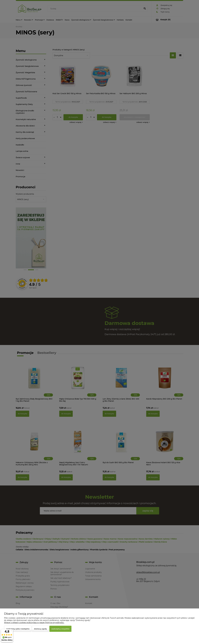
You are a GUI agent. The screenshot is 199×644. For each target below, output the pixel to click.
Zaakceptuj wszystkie (60, 629)
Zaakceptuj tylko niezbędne (18, 629)
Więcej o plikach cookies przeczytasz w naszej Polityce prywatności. (34, 623)
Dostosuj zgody (40, 629)
